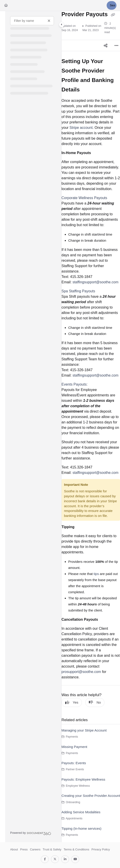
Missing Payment (74, 747)
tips (96, 574)
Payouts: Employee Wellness (83, 779)
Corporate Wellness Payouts (84, 198)
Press (24, 849)
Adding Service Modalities (81, 812)
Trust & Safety (52, 849)
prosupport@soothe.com (81, 672)
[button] (112, 5)
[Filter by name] (32, 21)
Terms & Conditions (76, 849)
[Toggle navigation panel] (62, 25)
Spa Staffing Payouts (78, 291)
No (95, 702)
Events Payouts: (75, 384)
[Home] (6, 5)
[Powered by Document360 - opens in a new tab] (31, 833)
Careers (35, 849)
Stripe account (81, 128)
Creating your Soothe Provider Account (91, 796)
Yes (72, 702)
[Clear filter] (49, 21)
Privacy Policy (101, 849)
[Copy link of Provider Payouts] (113, 15)
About (14, 849)
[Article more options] (116, 45)
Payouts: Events (74, 763)
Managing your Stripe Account (84, 730)
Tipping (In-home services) (82, 828)
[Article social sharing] (106, 45)
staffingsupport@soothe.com (95, 282)
